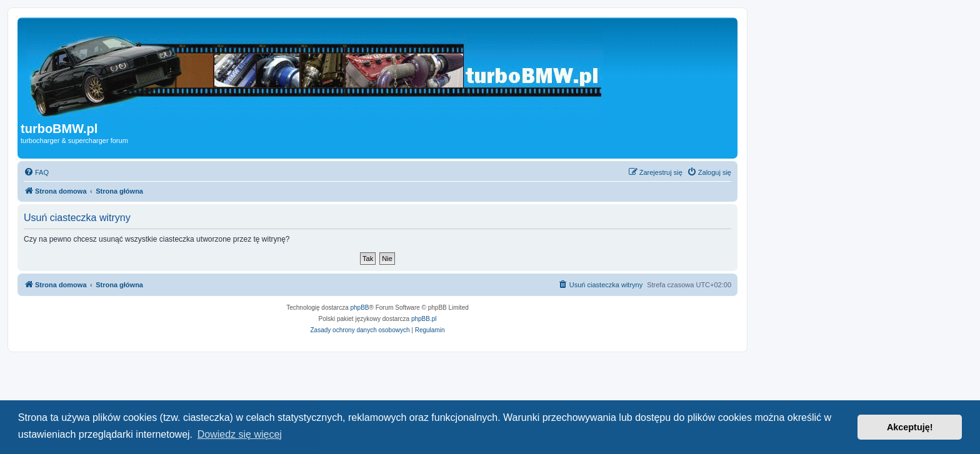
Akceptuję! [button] (910, 427)
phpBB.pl (424, 319)
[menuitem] (36, 172)
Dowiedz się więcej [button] (240, 434)
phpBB (360, 308)
